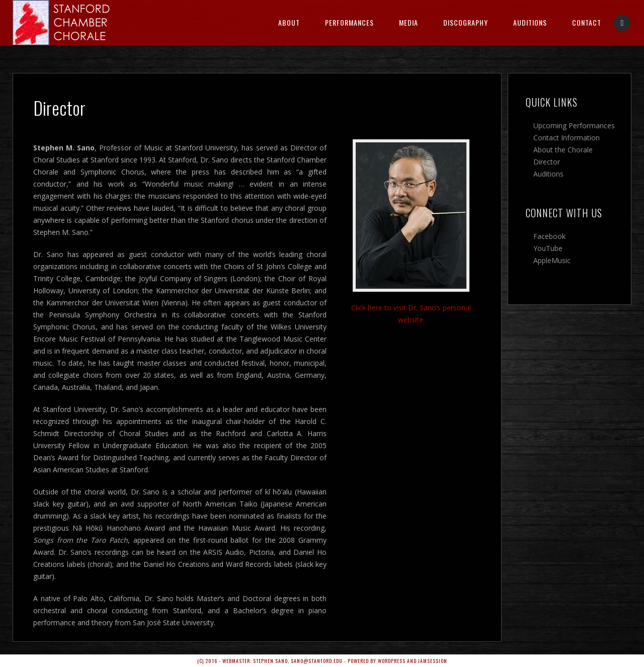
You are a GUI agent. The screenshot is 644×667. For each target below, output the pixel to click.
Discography (466, 22)
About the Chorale (563, 150)
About (289, 22)
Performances (349, 22)
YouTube (548, 248)
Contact (587, 22)
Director (547, 162)
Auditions (530, 22)
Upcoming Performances (574, 126)
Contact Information (567, 138)
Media (409, 22)
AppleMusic (552, 260)
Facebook (549, 236)
